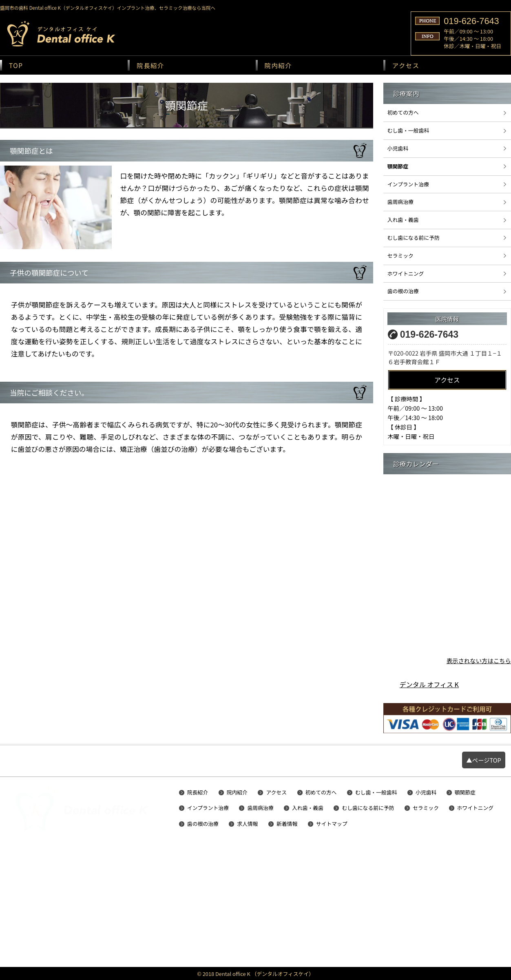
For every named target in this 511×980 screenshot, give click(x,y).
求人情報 (247, 824)
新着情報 (287, 824)
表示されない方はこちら (479, 660)
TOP (16, 65)
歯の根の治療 (403, 291)
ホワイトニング (406, 273)
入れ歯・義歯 (403, 220)
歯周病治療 (400, 202)
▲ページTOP (483, 760)
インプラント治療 (408, 184)
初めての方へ (403, 112)
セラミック (400, 256)
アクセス (406, 65)
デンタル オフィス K (429, 684)
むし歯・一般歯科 (408, 130)
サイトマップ (332, 824)
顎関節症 (398, 166)
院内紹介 (279, 65)
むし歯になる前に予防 (414, 238)
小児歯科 (398, 148)
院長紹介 (150, 65)
